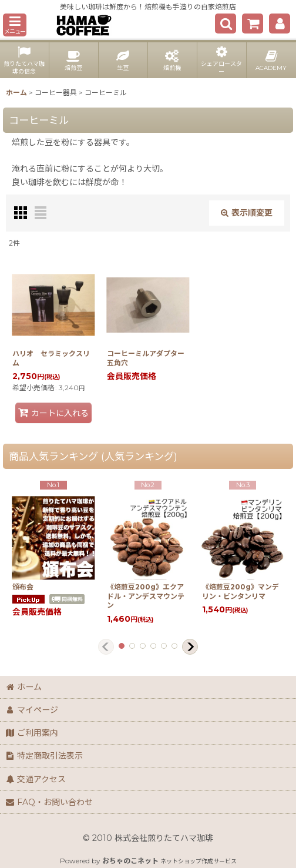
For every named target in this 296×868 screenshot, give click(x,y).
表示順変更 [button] (247, 213)
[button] (15, 25)
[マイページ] (280, 24)
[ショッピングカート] (253, 24)
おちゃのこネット (130, 861)
